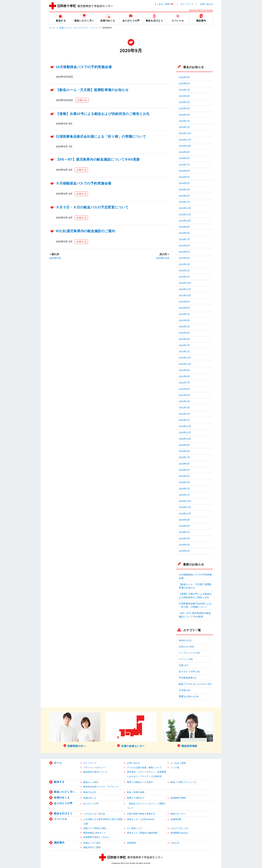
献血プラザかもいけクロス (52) (195, 684)
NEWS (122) (185, 640)
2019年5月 (184, 545)
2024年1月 (184, 202)
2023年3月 (184, 264)
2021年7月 (184, 383)
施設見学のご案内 (92, 847)
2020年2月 (184, 489)
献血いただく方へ (64, 792)
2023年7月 (184, 239)
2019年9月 (184, 520)
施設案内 (59, 842)
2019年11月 (185, 507)
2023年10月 (185, 221)
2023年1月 (184, 277)
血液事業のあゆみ (179, 833)
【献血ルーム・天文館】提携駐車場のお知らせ (92, 90)
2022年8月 (184, 308)
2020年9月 (184, 445)
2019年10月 (185, 514)
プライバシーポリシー (94, 768)
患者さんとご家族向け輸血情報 (142, 833)
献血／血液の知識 (136, 792)
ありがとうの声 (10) (189, 672)
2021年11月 (185, 364)
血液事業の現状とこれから (96, 837)
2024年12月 (185, 133)
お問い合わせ (206, 4)
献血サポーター (178, 814)
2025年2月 (184, 121)
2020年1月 (184, 495)
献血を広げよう (63, 813)
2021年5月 (184, 395)
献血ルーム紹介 (91, 782)
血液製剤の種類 (178, 798)
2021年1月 (184, 420)
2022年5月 (184, 327)
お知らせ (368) (186, 647)
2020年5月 (184, 470)
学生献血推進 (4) (187, 678)
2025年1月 (184, 127)
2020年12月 (185, 426)
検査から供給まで (136, 798)
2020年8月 (55, 258)
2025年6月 (184, 96)
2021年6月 (184, 389)
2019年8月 (184, 526)
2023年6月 (184, 246)
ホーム (52, 28)
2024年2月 (184, 196)
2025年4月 (184, 108)
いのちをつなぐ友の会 (94, 814)
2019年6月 (184, 539)
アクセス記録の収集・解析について (144, 768)
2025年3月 (184, 115)
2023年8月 (184, 233)
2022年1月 (184, 352)
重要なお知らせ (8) (189, 696)
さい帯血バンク (135, 828)
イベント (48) (186, 659)
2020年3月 (184, 482)
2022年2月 (184, 345)
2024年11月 (185, 140)
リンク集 (175, 768)
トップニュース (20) (189, 653)
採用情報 (131, 843)
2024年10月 (185, 146)
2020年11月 (185, 432)
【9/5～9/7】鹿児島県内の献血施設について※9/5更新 (98, 159)
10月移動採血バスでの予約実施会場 (84, 67)
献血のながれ (90, 792)
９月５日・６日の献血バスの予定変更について (92, 207)
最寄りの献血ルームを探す (140, 782)
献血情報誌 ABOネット (95, 833)
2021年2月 (184, 414)
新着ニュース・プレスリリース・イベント (79, 28)
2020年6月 (184, 464)
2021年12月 (185, 358)
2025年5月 (184, 102)
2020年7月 (184, 457)
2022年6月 (184, 320)
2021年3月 (184, 408)
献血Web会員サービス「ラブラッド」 (102, 787)
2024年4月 (184, 183)
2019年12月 (185, 501)
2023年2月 (184, 271)
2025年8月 (184, 84)
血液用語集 (176, 819)
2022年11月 (185, 289)
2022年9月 (184, 302)
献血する (59, 782)
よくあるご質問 (162, 4)
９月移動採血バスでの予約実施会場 (84, 183)
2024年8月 (184, 158)
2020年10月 (163, 258)
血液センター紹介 (92, 843)
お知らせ (82, 100)
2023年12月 (185, 208)
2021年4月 (184, 401)
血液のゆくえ (62, 797)
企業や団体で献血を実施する (141, 814)
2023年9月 (184, 227)
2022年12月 (185, 283)
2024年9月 (184, 152)
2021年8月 (184, 376)
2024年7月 (184, 165)
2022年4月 (184, 333)
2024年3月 (184, 190)
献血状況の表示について (95, 772)
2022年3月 (184, 339)
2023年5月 (184, 252)
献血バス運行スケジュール (184, 782)
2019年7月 (184, 532)
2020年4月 (184, 476)
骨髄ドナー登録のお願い (95, 828)
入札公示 (175, 843)
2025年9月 (184, 77)
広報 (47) (183, 665)
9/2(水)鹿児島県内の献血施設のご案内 (85, 231)
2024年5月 (184, 177)
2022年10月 (185, 295)
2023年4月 (184, 258)
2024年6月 (184, 171)
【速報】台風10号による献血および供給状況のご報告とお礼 (103, 114)
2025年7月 (184, 90)
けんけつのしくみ (179, 828)
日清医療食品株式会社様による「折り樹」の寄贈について (101, 136)
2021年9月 (184, 370)
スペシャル (61, 819)
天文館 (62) (185, 690)
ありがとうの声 (63, 803)
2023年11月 (185, 215)
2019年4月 (184, 551)
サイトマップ (187, 4)
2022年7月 (184, 314)
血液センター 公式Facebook (141, 819)
